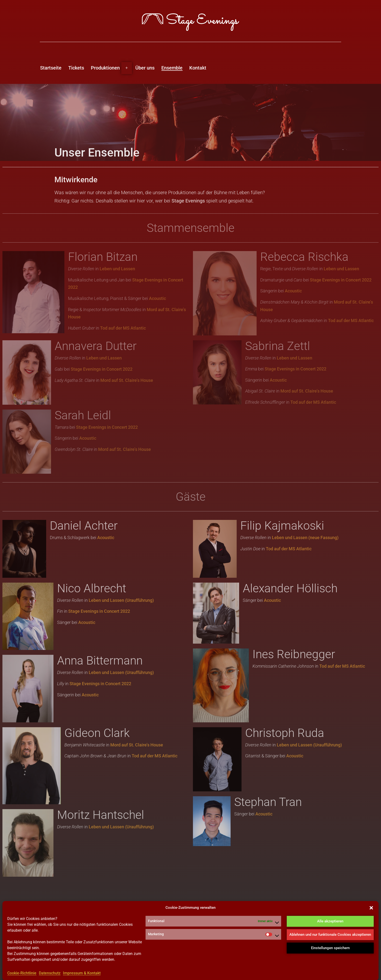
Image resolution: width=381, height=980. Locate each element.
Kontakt (198, 68)
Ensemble (172, 68)
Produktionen (105, 68)
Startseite (51, 68)
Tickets (76, 68)
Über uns (145, 68)
